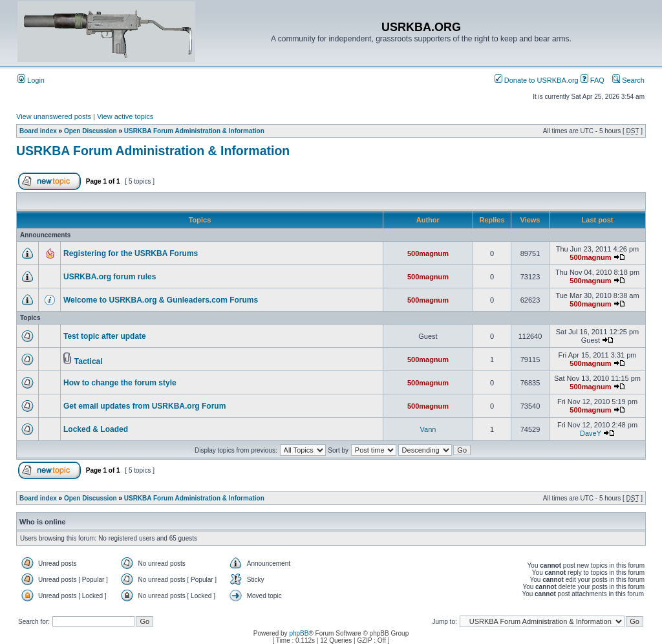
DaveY (591, 433)
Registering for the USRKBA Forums (131, 253)
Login (31, 80)
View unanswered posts (54, 116)
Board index (38, 131)
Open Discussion (91, 131)
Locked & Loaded (96, 429)
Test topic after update (105, 336)
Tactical (89, 361)
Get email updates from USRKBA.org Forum (144, 406)
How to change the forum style (120, 383)
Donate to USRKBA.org (537, 80)
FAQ (593, 80)
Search (628, 80)
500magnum (428, 253)
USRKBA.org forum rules (110, 277)
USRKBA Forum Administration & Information (194, 131)
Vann (428, 429)
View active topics (125, 116)
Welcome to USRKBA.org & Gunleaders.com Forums (161, 300)
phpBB (299, 633)
